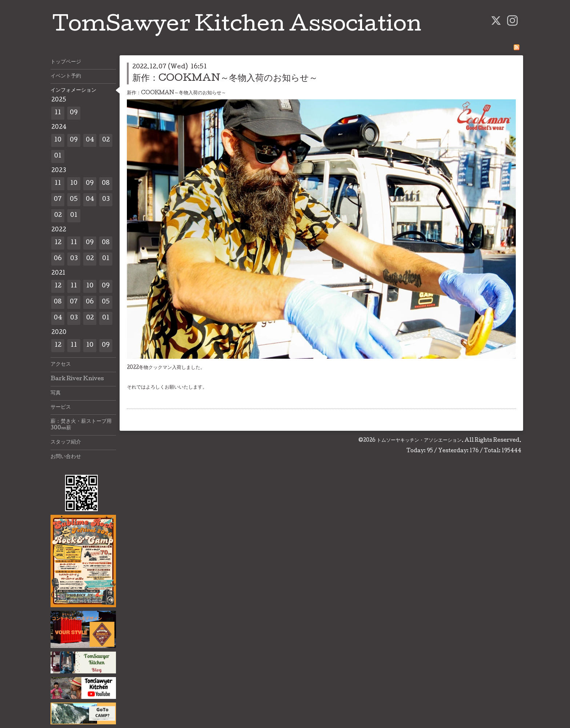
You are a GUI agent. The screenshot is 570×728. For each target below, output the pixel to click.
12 (58, 243)
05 (74, 200)
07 (58, 200)
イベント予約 (66, 76)
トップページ (66, 62)
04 (90, 140)
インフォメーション (73, 91)
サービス (61, 407)
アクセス (61, 365)
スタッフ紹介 (66, 442)
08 (106, 184)
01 (58, 156)
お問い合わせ (66, 457)
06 (58, 259)
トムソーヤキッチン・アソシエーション (419, 441)
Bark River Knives (77, 379)
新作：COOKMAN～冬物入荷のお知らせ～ (225, 79)
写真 (56, 393)
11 (58, 113)
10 (58, 140)
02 (106, 140)
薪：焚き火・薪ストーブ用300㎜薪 (81, 425)
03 (106, 200)
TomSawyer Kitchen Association (237, 26)
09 (74, 113)
